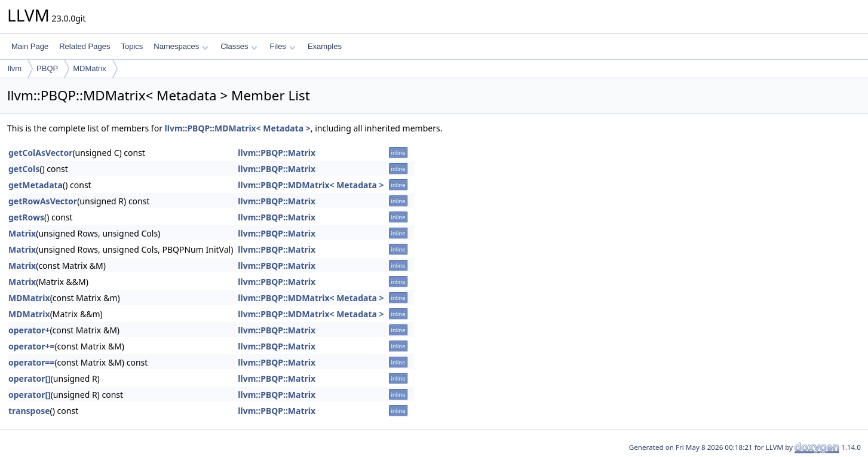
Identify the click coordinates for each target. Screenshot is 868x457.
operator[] (30, 378)
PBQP (47, 68)
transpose (29, 411)
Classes (239, 46)
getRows (26, 217)
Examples (325, 46)
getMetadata (36, 185)
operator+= (31, 346)
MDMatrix (90, 68)
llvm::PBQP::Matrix (277, 153)
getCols (24, 169)
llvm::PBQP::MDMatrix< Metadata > (238, 128)
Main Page (30, 46)
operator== (31, 362)
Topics (132, 46)
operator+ (29, 330)
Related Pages (85, 46)
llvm (15, 68)
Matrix (22, 233)
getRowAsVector (43, 201)
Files (282, 46)
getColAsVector (40, 153)
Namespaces (181, 46)
